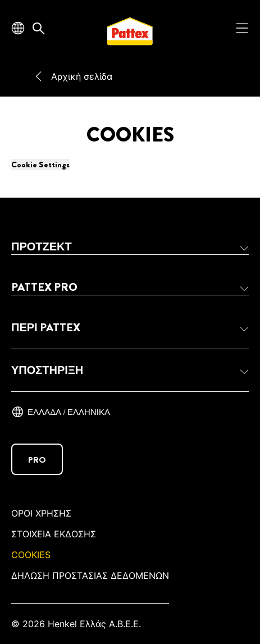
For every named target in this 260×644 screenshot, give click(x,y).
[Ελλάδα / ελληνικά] (61, 412)
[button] (130, 247)
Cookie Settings (40, 165)
